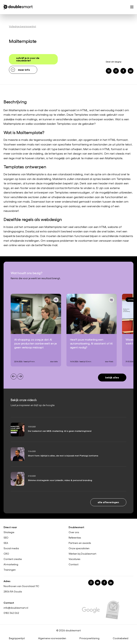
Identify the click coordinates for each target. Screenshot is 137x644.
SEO (6, 538)
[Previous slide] (14, 377)
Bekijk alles (112, 377)
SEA (6, 543)
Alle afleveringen (108, 502)
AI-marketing (11, 564)
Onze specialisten (79, 548)
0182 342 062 (11, 613)
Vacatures (74, 559)
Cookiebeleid (121, 638)
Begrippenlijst (17, 638)
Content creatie (13, 559)
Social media (11, 548)
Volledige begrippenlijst (22, 26)
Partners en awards (80, 543)
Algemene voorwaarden (52, 638)
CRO (6, 554)
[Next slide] (20, 377)
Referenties (75, 538)
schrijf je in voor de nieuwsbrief (28, 59)
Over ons (74, 532)
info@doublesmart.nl (16, 608)
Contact (73, 564)
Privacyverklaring (89, 638)
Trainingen (10, 570)
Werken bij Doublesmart (82, 554)
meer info (24, 70)
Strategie (9, 532)
